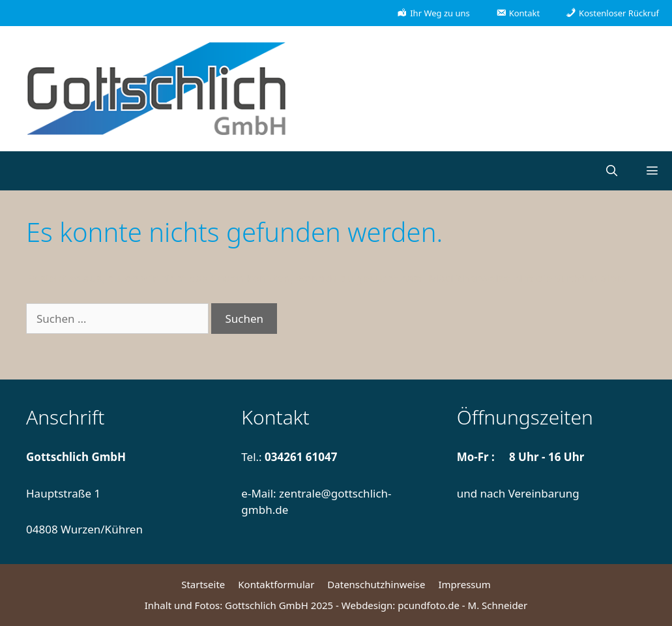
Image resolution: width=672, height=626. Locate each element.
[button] (652, 171)
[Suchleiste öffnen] (611, 171)
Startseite (203, 584)
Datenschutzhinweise (376, 584)
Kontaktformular (276, 584)
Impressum (464, 584)
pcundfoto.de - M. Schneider (462, 605)
